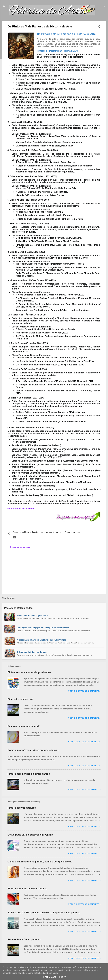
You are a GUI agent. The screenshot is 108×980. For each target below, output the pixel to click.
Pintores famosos (72, 532)
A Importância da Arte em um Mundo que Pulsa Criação (41, 640)
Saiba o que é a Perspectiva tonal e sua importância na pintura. (44, 913)
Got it (62, 977)
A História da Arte (30, 532)
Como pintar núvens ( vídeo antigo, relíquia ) (33, 750)
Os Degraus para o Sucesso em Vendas (30, 835)
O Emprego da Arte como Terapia (32, 652)
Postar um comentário (20, 547)
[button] (99, 27)
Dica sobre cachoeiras (20, 699)
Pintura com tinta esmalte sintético (27, 889)
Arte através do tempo (51, 532)
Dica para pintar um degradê (24, 726)
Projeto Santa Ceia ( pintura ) (24, 939)
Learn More (50, 977)
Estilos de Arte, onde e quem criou (32, 616)
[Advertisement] (54, 569)
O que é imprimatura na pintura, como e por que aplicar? (40, 862)
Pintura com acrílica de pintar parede (29, 774)
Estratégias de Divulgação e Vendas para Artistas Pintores (43, 628)
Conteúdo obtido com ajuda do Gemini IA (21, 509)
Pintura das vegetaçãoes (22, 808)
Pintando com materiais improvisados (29, 672)
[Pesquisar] (104, 7)
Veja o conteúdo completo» (84, 691)
